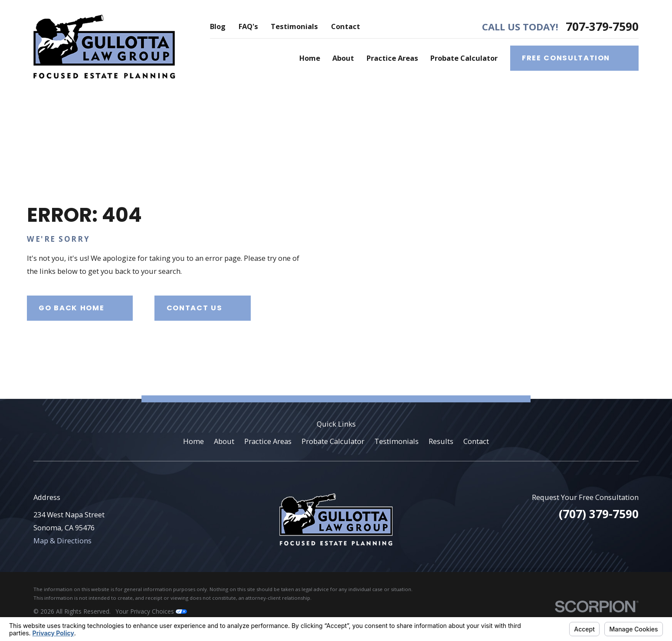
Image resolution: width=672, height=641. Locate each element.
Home (193, 441)
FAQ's (248, 26)
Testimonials (294, 26)
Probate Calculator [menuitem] (464, 58)
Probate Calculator (333, 441)
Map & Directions (62, 541)
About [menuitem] (343, 58)
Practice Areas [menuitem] (392, 58)
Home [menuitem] (310, 58)
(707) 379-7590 (599, 514)
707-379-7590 (602, 26)
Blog (218, 26)
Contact (346, 26)
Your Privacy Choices (151, 611)
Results (441, 441)
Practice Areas (268, 441)
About (224, 441)
